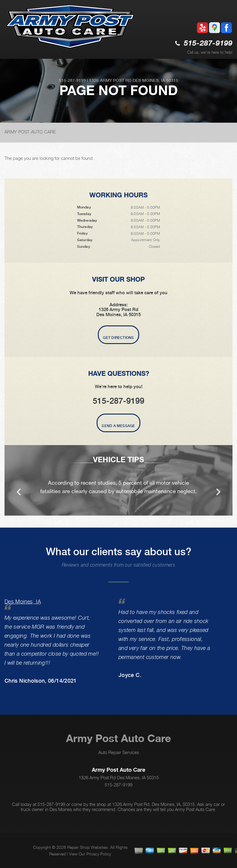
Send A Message (118, 426)
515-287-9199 (208, 44)
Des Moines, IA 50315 (155, 80)
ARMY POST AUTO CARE (30, 132)
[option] (118, 480)
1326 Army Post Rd (110, 80)
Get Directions (118, 338)
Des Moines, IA (23, 602)
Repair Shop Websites (87, 847)
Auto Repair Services (119, 752)
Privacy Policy (99, 854)
